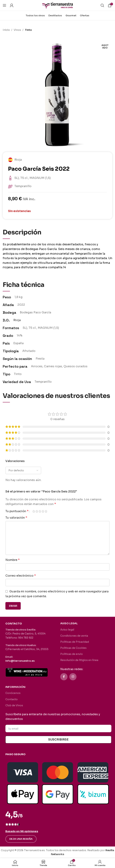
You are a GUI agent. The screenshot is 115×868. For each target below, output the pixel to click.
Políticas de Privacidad (75, 642)
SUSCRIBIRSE (58, 740)
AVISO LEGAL (69, 623)
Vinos (17, 30)
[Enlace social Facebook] (64, 677)
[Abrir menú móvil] (4, 5)
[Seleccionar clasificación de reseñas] (23, 470)
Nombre (13, 560)
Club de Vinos (14, 705)
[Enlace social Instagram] (73, 677)
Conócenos (13, 693)
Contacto (12, 699)
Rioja (17, 320)
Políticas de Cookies (73, 648)
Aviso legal (67, 630)
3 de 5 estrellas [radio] (40, 511)
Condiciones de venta (74, 636)
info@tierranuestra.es (20, 661)
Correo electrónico (21, 576)
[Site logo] (58, 5)
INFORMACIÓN (15, 687)
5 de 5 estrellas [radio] (46, 511)
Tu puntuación (17, 511)
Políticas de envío (72, 654)
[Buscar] (102, 5)
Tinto (28, 30)
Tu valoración (16, 518)
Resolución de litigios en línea (79, 660)
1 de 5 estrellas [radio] (34, 511)
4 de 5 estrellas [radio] (43, 511)
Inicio (6, 30)
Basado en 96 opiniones (22, 831)
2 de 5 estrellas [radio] (37, 511)
